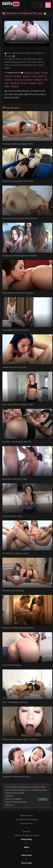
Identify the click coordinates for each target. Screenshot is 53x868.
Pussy (40, 76)
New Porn (29, 73)
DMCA (26, 847)
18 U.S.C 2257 (26, 863)
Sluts (40, 83)
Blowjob (24, 83)
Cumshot (15, 86)
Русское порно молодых (16, 802)
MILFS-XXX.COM (26, 816)
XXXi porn (9, 796)
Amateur (29, 79)
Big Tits (9, 76)
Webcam (27, 76)
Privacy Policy (26, 839)
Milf (45, 79)
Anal (34, 76)
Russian (33, 83)
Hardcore (38, 79)
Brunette (17, 76)
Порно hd (9, 805)
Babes (37, 73)
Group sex (19, 79)
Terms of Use (27, 855)
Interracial (14, 83)
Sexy (6, 83)
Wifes (7, 86)
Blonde (45, 73)
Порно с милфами (13, 799)
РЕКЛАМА (42, 799)
